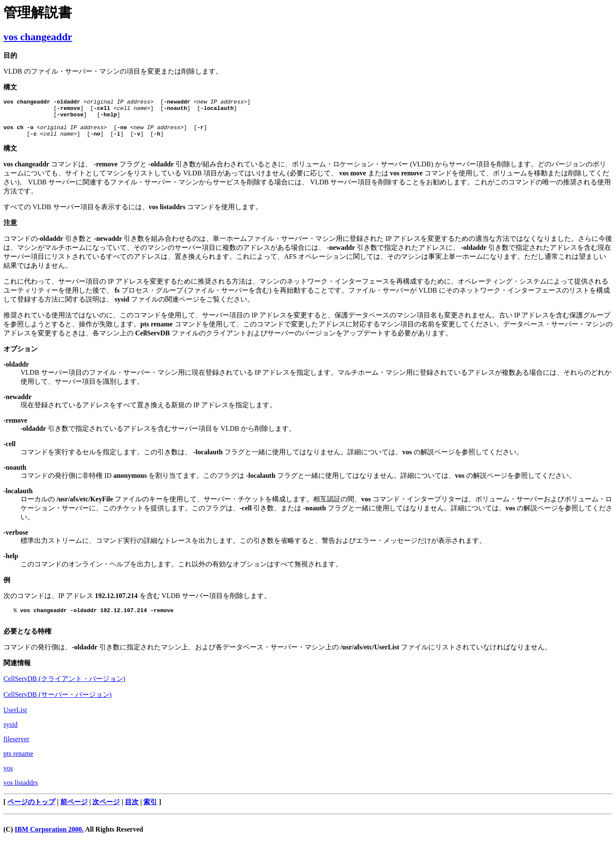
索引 (150, 812)
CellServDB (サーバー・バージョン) (58, 705)
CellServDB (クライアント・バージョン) (64, 689)
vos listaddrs (21, 793)
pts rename (18, 764)
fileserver (16, 749)
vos (8, 778)
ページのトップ (31, 812)
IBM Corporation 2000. (49, 840)
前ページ (74, 812)
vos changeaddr (38, 37)
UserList (15, 720)
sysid (10, 735)
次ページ (106, 812)
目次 (132, 812)
